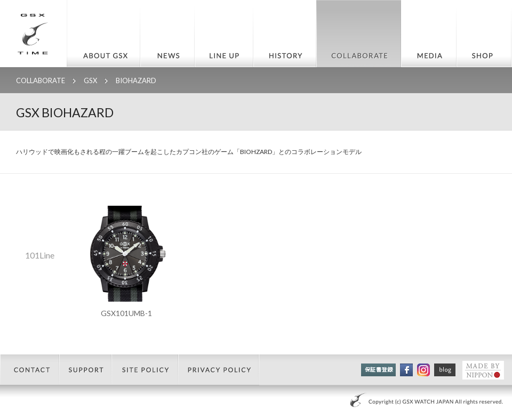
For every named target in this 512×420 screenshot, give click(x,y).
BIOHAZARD (136, 80)
